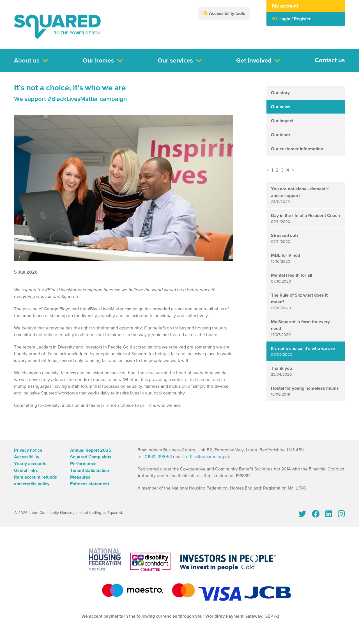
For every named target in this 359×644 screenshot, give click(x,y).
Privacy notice (28, 450)
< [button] (268, 170)
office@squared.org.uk (208, 457)
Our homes (98, 61)
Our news (281, 107)
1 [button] (272, 170)
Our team (280, 135)
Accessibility (27, 457)
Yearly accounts (30, 464)
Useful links (26, 470)
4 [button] (288, 170)
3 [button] (282, 170)
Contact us (330, 61)
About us (27, 61)
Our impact (282, 121)
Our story (280, 93)
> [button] (293, 170)
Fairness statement (90, 484)
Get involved (254, 61)
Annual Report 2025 (91, 450)
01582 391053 (158, 457)
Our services (175, 61)
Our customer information (297, 149)
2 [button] (277, 170)
